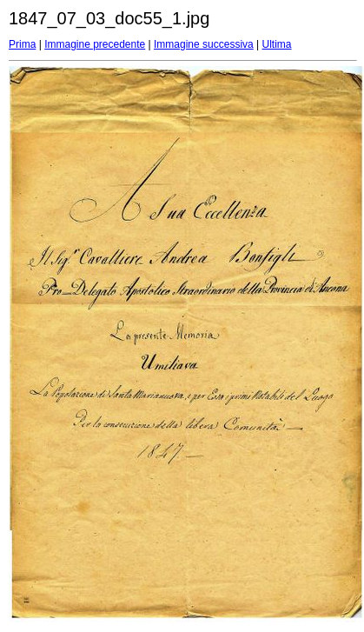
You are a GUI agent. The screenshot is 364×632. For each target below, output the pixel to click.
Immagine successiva (204, 44)
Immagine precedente (95, 44)
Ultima (277, 44)
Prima (22, 44)
